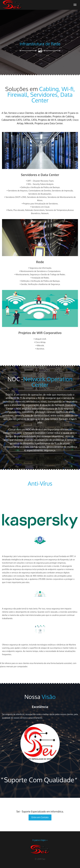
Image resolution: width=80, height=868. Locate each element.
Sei (44, 859)
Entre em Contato (40, 817)
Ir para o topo (40, 840)
